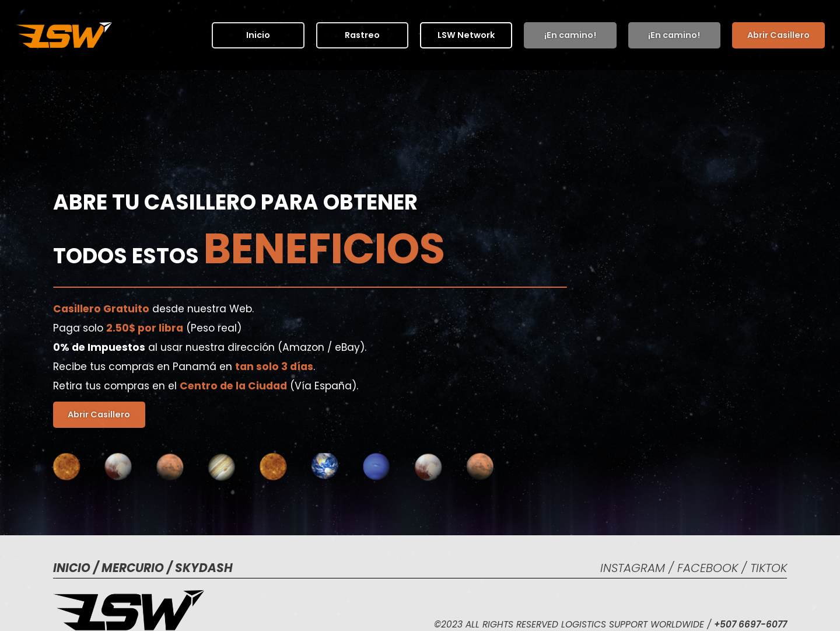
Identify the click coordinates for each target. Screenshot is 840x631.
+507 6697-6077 (750, 624)
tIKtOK (769, 568)
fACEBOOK (709, 568)
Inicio (258, 34)
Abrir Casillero (778, 34)
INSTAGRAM (634, 568)
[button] (466, 35)
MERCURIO (134, 568)
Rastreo (362, 34)
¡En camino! (570, 34)
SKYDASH (204, 568)
